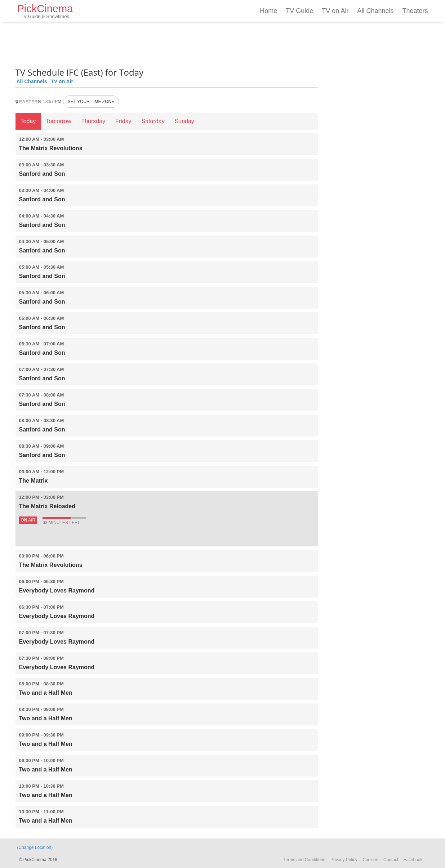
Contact (391, 860)
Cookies (370, 860)
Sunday (184, 121)
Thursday (93, 121)
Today (28, 121)
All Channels (375, 11)
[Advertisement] (167, 43)
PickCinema (45, 11)
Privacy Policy (344, 860)
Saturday (153, 121)
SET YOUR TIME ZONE (91, 102)
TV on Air (335, 11)
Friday (123, 121)
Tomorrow (58, 121)
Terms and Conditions (304, 860)
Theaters (415, 11)
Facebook (413, 860)
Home (268, 11)
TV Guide (299, 11)
